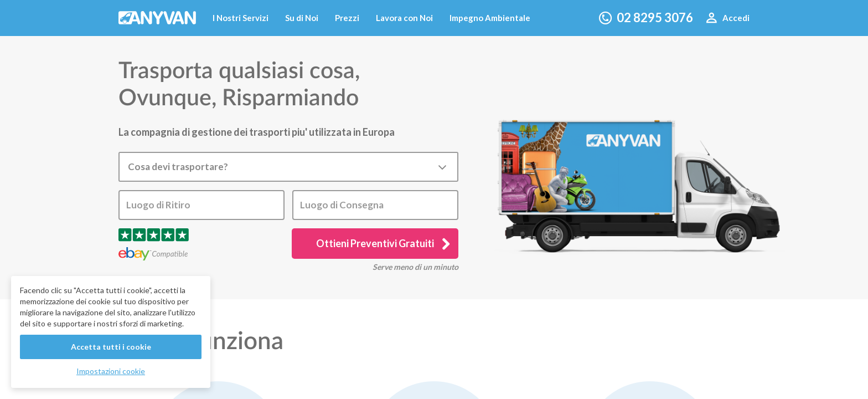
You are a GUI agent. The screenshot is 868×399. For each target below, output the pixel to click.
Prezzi (347, 18)
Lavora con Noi (404, 18)
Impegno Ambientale (490, 18)
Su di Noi (302, 18)
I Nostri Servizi (241, 18)
